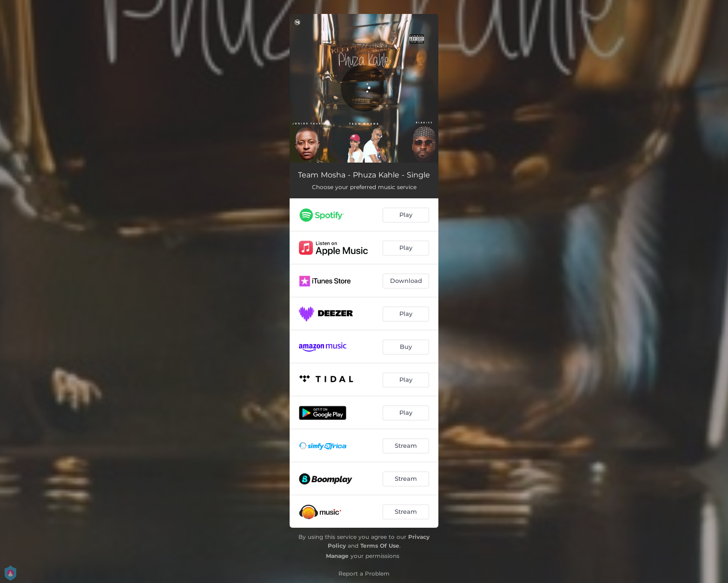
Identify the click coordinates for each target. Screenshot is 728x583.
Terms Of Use (380, 546)
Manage (337, 556)
